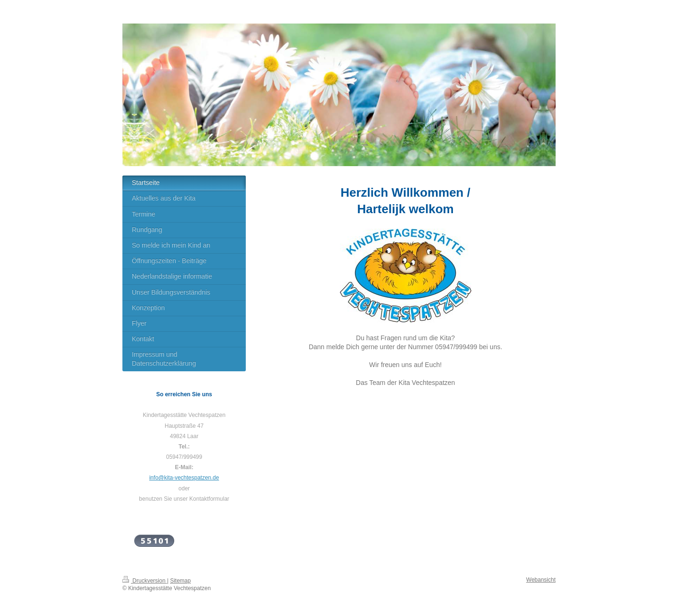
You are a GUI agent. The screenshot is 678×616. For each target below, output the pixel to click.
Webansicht (541, 580)
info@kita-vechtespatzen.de (184, 478)
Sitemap (180, 581)
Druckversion (145, 581)
